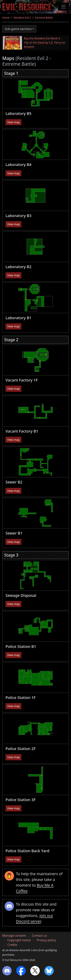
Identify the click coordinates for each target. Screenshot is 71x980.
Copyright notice (19, 940)
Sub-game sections (18, 29)
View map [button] (13, 122)
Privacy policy (46, 940)
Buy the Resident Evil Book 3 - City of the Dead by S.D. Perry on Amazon (44, 42)
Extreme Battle (44, 18)
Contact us (39, 936)
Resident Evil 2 (22, 18)
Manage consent (14, 936)
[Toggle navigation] (63, 7)
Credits (12, 945)
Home (6, 18)
